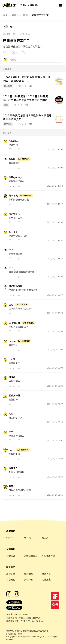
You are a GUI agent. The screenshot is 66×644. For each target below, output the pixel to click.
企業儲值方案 (31, 556)
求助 (25, 15)
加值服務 (11, 556)
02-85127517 (22, 614)
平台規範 (11, 579)
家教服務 (29, 574)
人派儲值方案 (48, 556)
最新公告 (46, 574)
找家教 (45, 538)
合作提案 (46, 579)
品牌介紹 (11, 574)
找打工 (10, 538)
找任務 (27, 538)
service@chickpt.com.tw (28, 618)
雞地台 (15, 15)
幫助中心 (29, 579)
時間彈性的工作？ (41, 15)
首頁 (5, 15)
